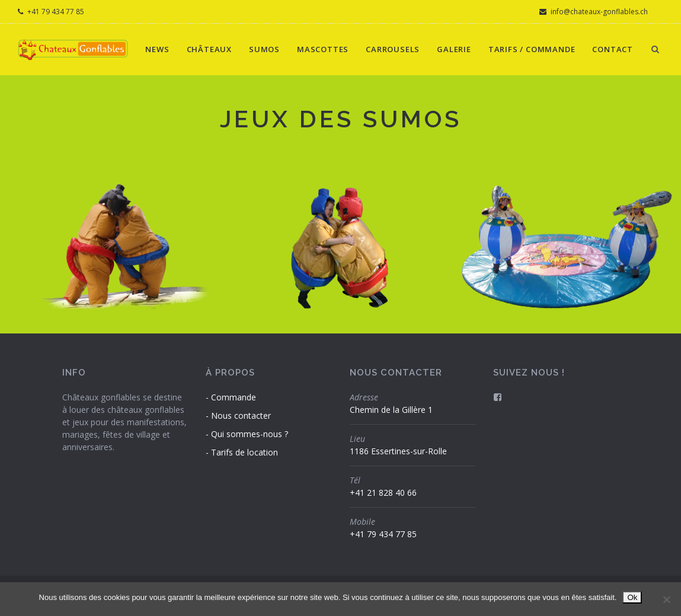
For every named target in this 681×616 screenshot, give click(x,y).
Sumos (264, 49)
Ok (632, 597)
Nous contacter (241, 416)
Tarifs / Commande (532, 49)
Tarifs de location (244, 452)
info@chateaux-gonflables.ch (594, 12)
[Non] (666, 599)
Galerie (454, 49)
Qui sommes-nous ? (250, 434)
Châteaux (209, 49)
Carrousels (393, 49)
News (157, 49)
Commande (234, 397)
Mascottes (323, 49)
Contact (613, 49)
